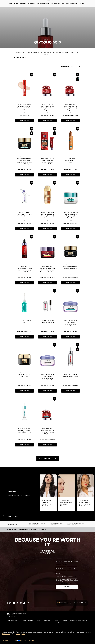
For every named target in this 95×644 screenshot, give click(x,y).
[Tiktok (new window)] (28, 603)
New (11, 3)
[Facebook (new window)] (7, 603)
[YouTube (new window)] (14, 603)
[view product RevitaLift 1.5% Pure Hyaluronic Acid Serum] (71, 391)
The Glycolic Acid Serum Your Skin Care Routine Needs (37, 524)
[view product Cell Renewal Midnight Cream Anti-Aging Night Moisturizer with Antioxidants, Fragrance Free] (24, 175)
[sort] (75, 67)
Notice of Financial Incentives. (65, 583)
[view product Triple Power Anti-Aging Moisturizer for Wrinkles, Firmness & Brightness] (71, 121)
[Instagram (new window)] (10, 603)
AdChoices (6, 634)
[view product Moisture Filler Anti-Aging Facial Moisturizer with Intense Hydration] (47, 391)
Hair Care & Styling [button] (43, 3)
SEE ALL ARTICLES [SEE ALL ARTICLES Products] (13, 516)
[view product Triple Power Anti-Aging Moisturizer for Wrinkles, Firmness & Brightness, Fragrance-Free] (47, 445)
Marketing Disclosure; (63, 581)
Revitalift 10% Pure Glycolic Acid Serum (57, 524)
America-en (11, 616)
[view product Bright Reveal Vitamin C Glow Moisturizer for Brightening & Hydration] (71, 229)
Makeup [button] (16, 3)
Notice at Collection (27, 640)
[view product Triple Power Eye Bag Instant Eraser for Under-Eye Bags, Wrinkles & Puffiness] (47, 175)
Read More (20, 57)
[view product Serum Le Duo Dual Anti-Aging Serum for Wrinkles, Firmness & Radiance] (47, 229)
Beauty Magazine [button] (72, 3)
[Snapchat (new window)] (24, 603)
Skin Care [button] (23, 3)
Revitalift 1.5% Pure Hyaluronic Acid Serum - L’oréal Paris (75, 524)
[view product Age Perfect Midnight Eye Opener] (24, 391)
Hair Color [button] (31, 3)
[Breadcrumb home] (9, 529)
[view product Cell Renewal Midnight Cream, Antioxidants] (71, 283)
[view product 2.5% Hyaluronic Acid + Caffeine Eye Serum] (47, 337)
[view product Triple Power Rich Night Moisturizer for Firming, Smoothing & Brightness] (47, 121)
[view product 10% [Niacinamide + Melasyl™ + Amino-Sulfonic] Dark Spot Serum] (24, 445)
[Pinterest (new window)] (21, 603)
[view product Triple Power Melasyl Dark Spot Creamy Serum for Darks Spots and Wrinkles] (24, 121)
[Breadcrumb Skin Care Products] (22, 529)
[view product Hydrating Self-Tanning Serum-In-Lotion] (71, 175)
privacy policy (21, 634)
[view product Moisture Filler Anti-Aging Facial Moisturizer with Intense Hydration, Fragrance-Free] (71, 337)
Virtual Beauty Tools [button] (58, 3)
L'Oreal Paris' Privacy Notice (70, 582)
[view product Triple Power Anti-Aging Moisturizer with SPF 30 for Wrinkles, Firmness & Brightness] (47, 283)
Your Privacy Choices (11, 640)
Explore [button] (81, 3)
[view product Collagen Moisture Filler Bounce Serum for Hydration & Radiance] (24, 229)
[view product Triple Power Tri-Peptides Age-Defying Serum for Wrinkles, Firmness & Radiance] (24, 283)
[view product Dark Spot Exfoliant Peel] (24, 337)
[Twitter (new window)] (17, 603)
